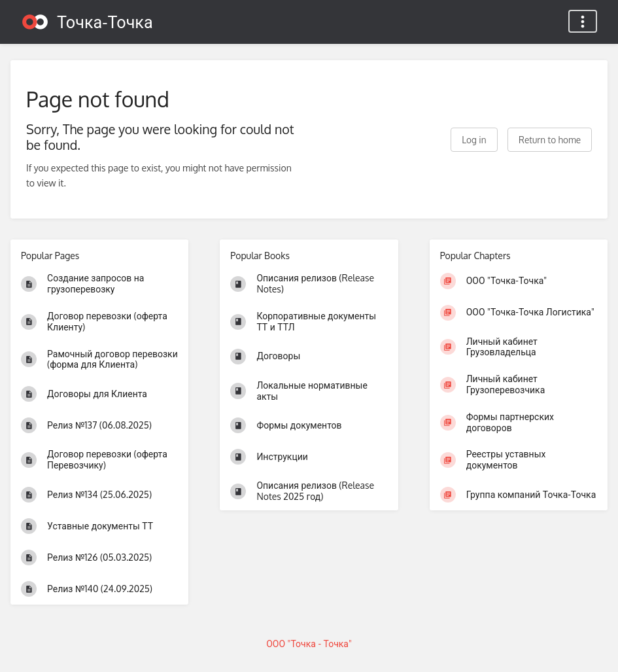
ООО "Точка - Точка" (309, 644)
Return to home (550, 140)
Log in (474, 140)
